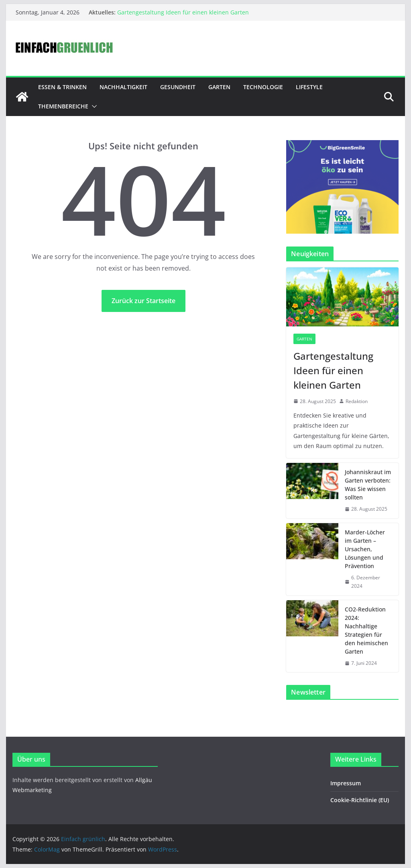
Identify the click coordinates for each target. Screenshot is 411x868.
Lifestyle (309, 87)
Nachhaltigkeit (123, 87)
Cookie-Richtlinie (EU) (360, 800)
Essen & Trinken (62, 87)
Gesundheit (178, 87)
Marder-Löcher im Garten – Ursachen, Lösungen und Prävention (365, 549)
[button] (93, 106)
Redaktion (357, 401)
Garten (219, 87)
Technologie (263, 87)
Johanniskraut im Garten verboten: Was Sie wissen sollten (368, 485)
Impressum (346, 783)
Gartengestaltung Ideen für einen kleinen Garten (183, 12)
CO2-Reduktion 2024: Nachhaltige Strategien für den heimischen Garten (366, 630)
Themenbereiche (63, 106)
